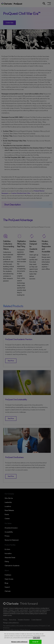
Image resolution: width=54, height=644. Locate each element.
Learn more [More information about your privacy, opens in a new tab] (36, 639)
